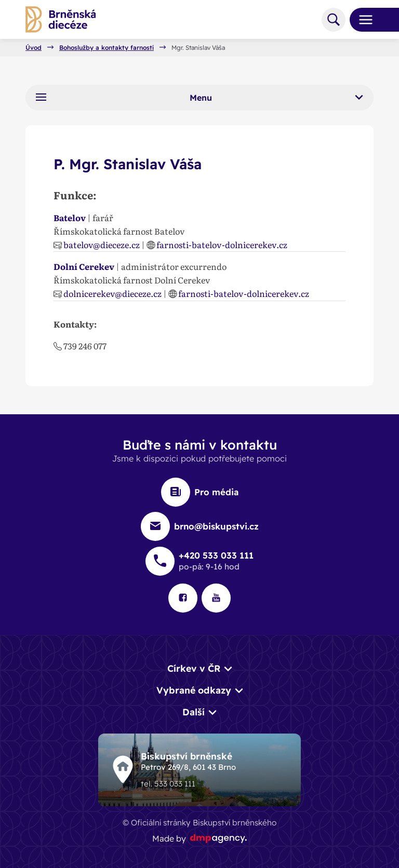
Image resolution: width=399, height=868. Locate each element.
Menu (199, 97)
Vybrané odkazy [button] (194, 690)
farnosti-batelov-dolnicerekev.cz (222, 245)
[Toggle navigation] (362, 20)
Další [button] (194, 712)
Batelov (70, 218)
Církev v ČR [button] (194, 668)
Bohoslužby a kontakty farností (107, 48)
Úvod (34, 48)
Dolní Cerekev (84, 266)
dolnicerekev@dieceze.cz (112, 293)
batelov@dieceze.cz (102, 245)
